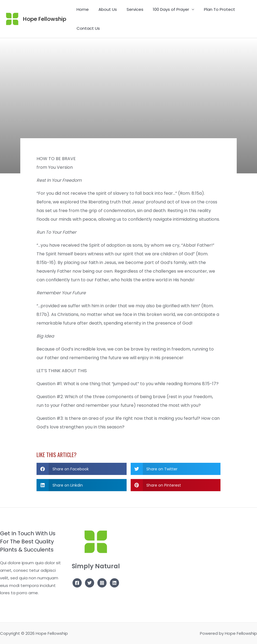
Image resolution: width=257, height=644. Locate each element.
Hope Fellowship (45, 19)
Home (82, 9)
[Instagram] (102, 583)
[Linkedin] (114, 583)
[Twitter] (90, 583)
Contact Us (87, 28)
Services (131, 9)
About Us (105, 9)
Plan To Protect (212, 9)
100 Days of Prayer (166, 9)
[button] (82, 469)
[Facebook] (77, 583)
